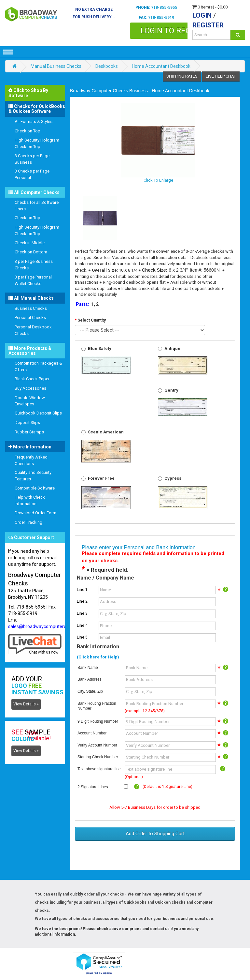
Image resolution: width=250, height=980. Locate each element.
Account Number (92, 733)
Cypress (173, 478)
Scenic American (106, 432)
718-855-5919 (161, 18)
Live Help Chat (221, 76)
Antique (172, 348)
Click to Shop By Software (28, 93)
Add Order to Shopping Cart (155, 834)
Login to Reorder (175, 31)
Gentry (171, 390)
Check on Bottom (31, 252)
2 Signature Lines (93, 787)
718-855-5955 (164, 8)
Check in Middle (30, 243)
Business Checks (31, 308)
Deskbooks (107, 66)
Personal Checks (30, 317)
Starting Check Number (98, 757)
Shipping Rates (182, 76)
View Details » (26, 704)
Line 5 (82, 637)
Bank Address (90, 679)
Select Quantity (92, 320)
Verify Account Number (97, 745)
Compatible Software (35, 488)
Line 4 (82, 626)
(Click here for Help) (98, 657)
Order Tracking (28, 522)
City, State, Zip (90, 691)
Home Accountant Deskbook (161, 66)
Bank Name (88, 668)
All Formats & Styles (34, 121)
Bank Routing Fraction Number (97, 706)
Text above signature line (99, 769)
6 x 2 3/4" (178, 270)
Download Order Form (35, 513)
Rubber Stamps (29, 432)
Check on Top (28, 131)
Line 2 (82, 601)
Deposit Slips (27, 422)
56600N (212, 270)
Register (208, 25)
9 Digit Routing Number (98, 721)
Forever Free (101, 478)
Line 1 (82, 590)
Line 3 (82, 613)
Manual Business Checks (56, 66)
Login (202, 15)
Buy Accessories (30, 388)
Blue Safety (100, 348)
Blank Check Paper (32, 379)
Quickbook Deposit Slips (38, 413)
